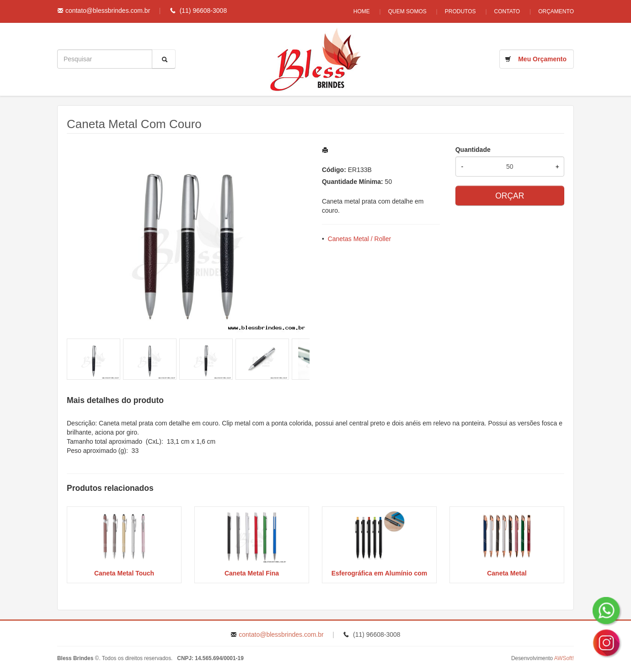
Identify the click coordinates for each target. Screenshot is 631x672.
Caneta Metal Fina (252, 573)
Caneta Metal (507, 573)
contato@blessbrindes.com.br (108, 11)
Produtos (460, 11)
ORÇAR (510, 196)
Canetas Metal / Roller (360, 239)
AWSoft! (564, 658)
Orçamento (556, 11)
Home (362, 11)
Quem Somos (407, 11)
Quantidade (473, 150)
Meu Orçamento (542, 59)
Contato (507, 11)
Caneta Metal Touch (124, 573)
